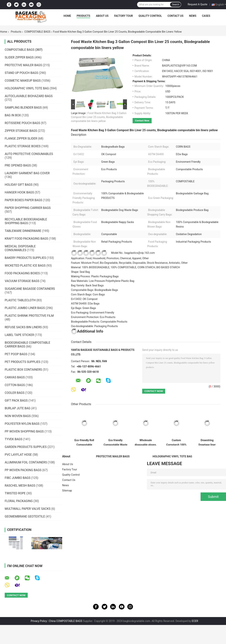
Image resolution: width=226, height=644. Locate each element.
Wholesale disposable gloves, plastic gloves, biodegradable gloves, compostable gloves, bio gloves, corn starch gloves (146, 442)
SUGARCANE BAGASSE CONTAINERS (30, 289)
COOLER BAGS (15, 393)
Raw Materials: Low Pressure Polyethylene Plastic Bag (103, 281)
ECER (195, 621)
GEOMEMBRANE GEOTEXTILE (25, 516)
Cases (206, 16)
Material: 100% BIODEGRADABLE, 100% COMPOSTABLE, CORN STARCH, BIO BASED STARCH (125, 267)
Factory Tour (124, 16)
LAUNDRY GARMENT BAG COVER (27, 173)
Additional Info (87, 331)
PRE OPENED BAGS (18, 165)
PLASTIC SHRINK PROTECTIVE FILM (29, 316)
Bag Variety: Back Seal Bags (87, 285)
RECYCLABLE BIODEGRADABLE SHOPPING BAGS (26, 221)
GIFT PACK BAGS (16, 401)
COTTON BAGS (15, 385)
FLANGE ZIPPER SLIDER (21, 138)
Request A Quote (197, 4)
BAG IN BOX (13, 115)
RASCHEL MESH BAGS (20, 486)
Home (67, 16)
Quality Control (150, 16)
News (193, 16)
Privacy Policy (39, 621)
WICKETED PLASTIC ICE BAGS (25, 266)
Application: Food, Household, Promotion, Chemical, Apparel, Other (110, 258)
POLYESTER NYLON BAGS (22, 424)
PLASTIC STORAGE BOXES (23, 146)
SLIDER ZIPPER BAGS (19, 57)
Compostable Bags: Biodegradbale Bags (95, 290)
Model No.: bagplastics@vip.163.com (113, 253)
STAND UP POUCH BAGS (21, 73)
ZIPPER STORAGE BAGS (21, 131)
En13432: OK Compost (84, 299)
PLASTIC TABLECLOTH (20, 300)
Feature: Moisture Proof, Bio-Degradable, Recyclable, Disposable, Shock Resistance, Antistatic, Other (129, 263)
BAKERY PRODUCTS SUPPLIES (25, 258)
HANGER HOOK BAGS (19, 192)
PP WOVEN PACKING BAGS (23, 470)
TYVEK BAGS (13, 439)
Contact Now (142, 121)
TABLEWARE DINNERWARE (23, 231)
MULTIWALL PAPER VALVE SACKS (28, 509)
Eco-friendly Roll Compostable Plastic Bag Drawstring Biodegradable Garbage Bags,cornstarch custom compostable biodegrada (84, 442)
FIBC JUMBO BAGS (18, 478)
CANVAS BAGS (15, 377)
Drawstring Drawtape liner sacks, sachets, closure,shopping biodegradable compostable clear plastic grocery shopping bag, (207, 442)
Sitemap (67, 491)
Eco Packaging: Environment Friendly (93, 313)
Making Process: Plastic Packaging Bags (95, 276)
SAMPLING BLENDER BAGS (23, 108)
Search (176, 5)
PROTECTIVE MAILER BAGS (23, 65)
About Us (102, 16)
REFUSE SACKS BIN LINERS (23, 327)
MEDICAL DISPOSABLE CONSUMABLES (20, 248)
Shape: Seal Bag (80, 272)
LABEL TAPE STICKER (19, 335)
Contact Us (175, 16)
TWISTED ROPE (15, 493)
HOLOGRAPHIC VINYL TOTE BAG (27, 88)
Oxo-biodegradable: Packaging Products (94, 326)
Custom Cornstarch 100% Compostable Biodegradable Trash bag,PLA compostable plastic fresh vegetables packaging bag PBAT (176, 442)
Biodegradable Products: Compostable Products (99, 322)
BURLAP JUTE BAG (18, 408)
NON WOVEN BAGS (18, 416)
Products (83, 16)
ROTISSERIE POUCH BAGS (22, 123)
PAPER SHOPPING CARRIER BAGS (28, 208)
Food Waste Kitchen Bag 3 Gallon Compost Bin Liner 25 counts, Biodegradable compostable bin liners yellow (99, 117)
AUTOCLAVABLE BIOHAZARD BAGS (29, 96)
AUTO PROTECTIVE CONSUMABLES (29, 154)
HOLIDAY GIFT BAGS (19, 185)
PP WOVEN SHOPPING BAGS (24, 431)
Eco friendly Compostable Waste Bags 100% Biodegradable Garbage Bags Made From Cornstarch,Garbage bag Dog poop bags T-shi (115, 442)
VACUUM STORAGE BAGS (22, 281)
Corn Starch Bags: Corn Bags (88, 294)
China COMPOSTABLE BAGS (66, 621)
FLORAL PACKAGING (19, 501)
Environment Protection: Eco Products (93, 317)
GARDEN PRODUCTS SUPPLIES (26, 447)
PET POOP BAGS (16, 354)
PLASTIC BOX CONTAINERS (23, 370)
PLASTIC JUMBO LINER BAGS (25, 308)
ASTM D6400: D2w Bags (85, 304)
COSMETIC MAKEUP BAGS (23, 81)
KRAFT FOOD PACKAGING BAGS (26, 239)
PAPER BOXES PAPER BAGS (23, 200)
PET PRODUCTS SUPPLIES (23, 362)
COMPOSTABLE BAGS (37, 32)
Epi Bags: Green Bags (84, 308)
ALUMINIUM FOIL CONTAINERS (26, 462)
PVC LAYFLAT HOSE (18, 455)
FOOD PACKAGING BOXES (22, 273)
